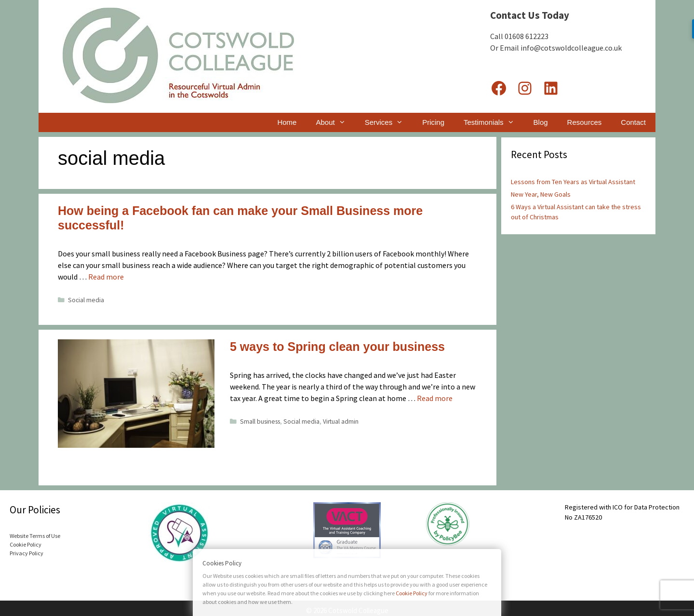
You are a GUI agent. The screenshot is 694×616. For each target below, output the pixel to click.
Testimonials (494, 122)
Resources (585, 122)
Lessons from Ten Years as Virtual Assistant (573, 182)
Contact (633, 122)
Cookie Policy (26, 544)
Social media (86, 300)
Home (287, 122)
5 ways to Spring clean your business (337, 347)
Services (389, 122)
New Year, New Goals (541, 194)
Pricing (433, 122)
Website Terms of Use (35, 536)
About (335, 122)
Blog (541, 122)
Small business (260, 422)
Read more (106, 277)
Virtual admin (341, 422)
